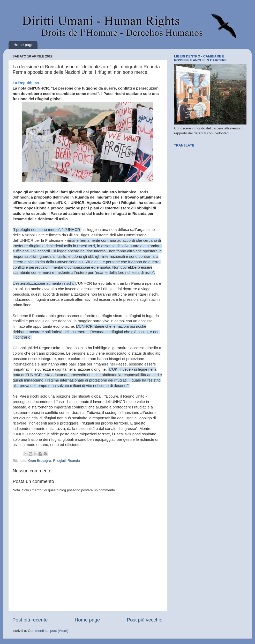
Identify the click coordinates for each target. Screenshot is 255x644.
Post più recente (30, 620)
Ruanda (74, 461)
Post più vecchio (145, 620)
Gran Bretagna (40, 461)
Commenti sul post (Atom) (48, 631)
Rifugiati (59, 461)
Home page (24, 45)
